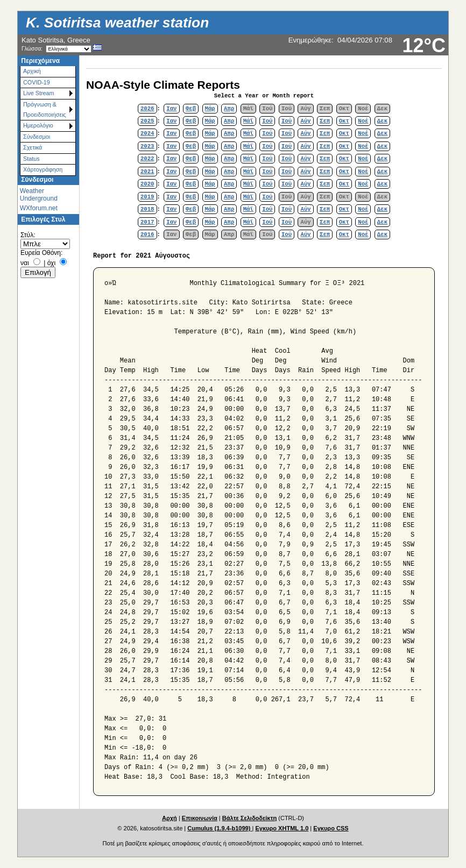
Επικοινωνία (200, 818)
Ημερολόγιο (38, 125)
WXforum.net (39, 208)
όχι (51, 263)
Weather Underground (39, 195)
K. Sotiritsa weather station (117, 23)
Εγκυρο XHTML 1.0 (282, 828)
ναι (25, 263)
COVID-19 (37, 82)
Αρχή (170, 818)
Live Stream (39, 93)
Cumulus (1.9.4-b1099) (220, 828)
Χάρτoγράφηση (43, 169)
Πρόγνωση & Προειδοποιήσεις (45, 109)
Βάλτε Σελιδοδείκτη (249, 818)
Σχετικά (33, 147)
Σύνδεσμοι (37, 137)
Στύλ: (28, 235)
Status (31, 159)
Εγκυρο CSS (331, 828)
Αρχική (32, 71)
